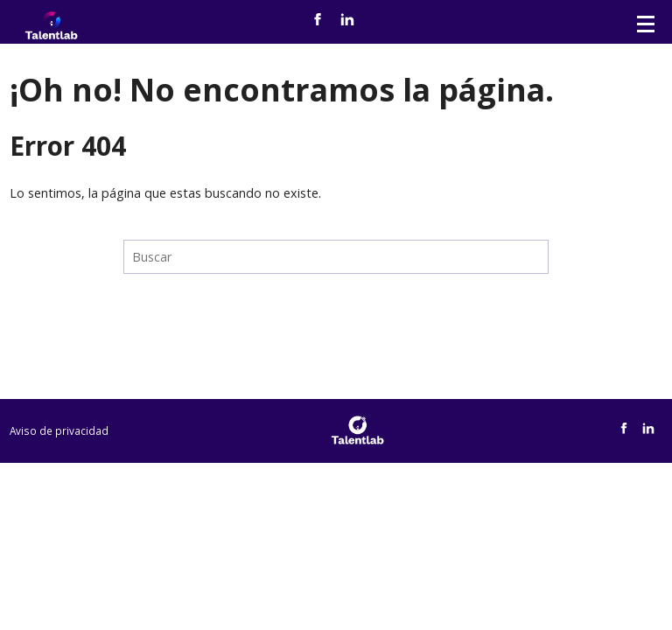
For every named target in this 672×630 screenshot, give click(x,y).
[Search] (336, 257)
